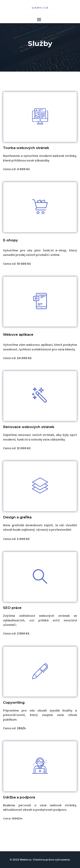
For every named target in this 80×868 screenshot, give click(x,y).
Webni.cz (26, 860)
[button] (40, 19)
